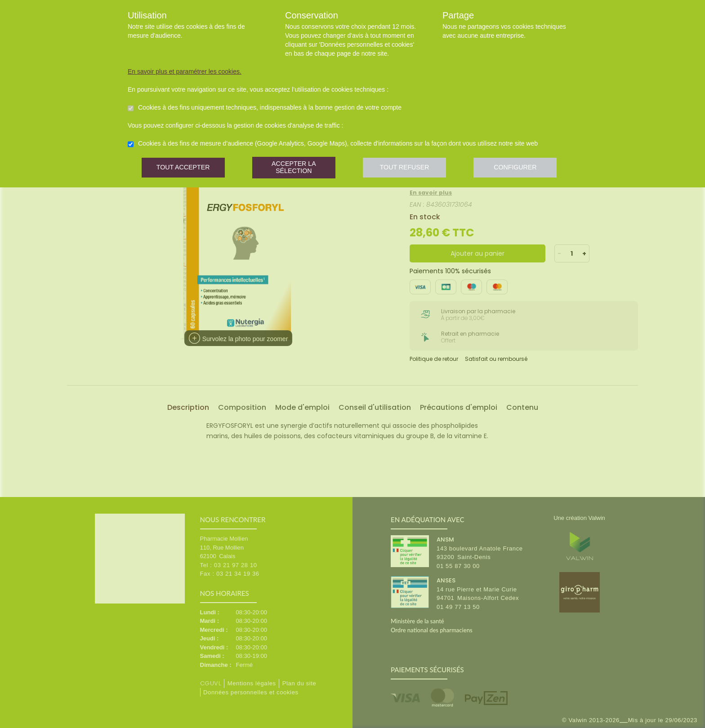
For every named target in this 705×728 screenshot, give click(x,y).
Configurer (521, 168)
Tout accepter (184, 168)
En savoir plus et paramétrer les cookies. (185, 71)
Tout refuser (409, 168)
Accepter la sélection (296, 168)
